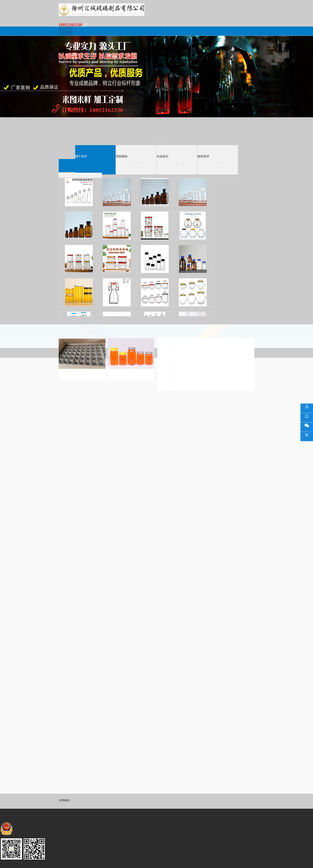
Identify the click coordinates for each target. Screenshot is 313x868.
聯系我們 (164, 31)
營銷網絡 (136, 31)
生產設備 (122, 31)
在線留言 (150, 31)
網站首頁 (66, 31)
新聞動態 (94, 31)
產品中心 (108, 31)
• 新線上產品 (80, 174)
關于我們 (80, 31)
